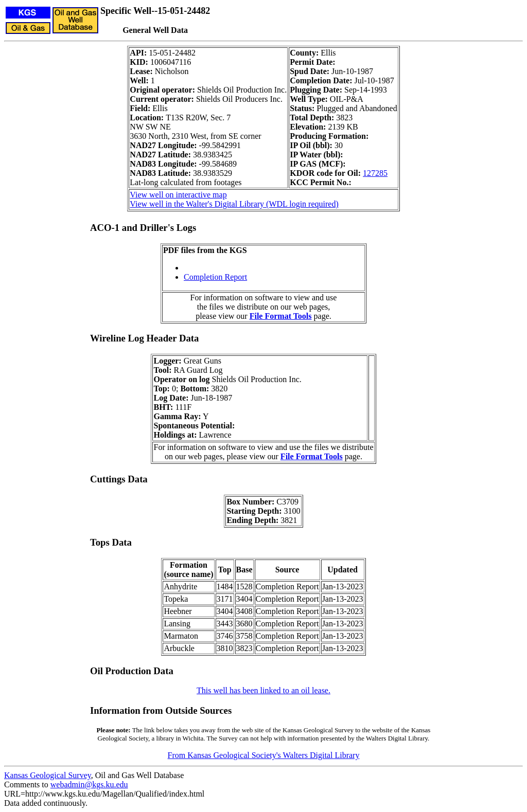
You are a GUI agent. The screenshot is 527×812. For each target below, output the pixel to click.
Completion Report (215, 277)
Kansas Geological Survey (48, 775)
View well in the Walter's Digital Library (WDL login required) (234, 204)
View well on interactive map (178, 195)
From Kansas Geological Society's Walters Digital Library (264, 755)
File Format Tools (281, 316)
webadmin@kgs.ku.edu (89, 784)
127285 (375, 173)
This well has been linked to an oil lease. (263, 690)
